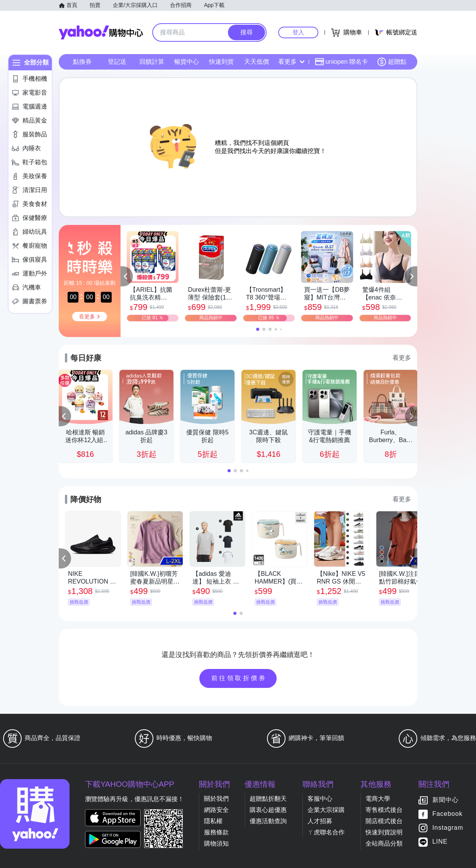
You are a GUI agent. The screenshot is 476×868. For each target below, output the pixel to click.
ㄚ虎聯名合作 (326, 832)
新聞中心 (445, 800)
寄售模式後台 (384, 810)
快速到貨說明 (384, 832)
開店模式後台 (384, 821)
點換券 (82, 62)
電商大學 (378, 799)
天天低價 (257, 62)
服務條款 (216, 832)
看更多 (291, 62)
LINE (440, 842)
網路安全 (216, 810)
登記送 (117, 62)
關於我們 (216, 799)
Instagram (448, 828)
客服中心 (320, 799)
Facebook (447, 814)
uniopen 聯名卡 (341, 62)
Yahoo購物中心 (101, 32)
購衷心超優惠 (268, 810)
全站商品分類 (384, 843)
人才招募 (320, 821)
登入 (298, 32)
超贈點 (392, 62)
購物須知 (216, 843)
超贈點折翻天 (268, 799)
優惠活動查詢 (268, 821)
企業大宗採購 (326, 810)
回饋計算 (152, 62)
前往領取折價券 (239, 678)
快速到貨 (221, 62)
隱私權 (213, 821)
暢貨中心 (187, 62)
